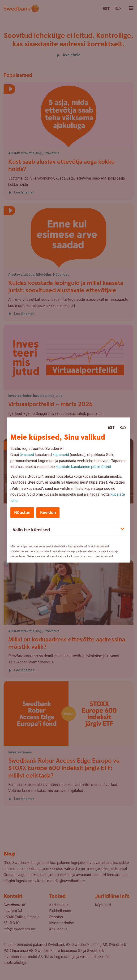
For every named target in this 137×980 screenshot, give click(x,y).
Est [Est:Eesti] (111, 428)
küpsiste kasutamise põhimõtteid (83, 467)
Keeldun (48, 513)
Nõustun (22, 513)
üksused (27, 455)
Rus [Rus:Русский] (123, 428)
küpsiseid (61, 455)
